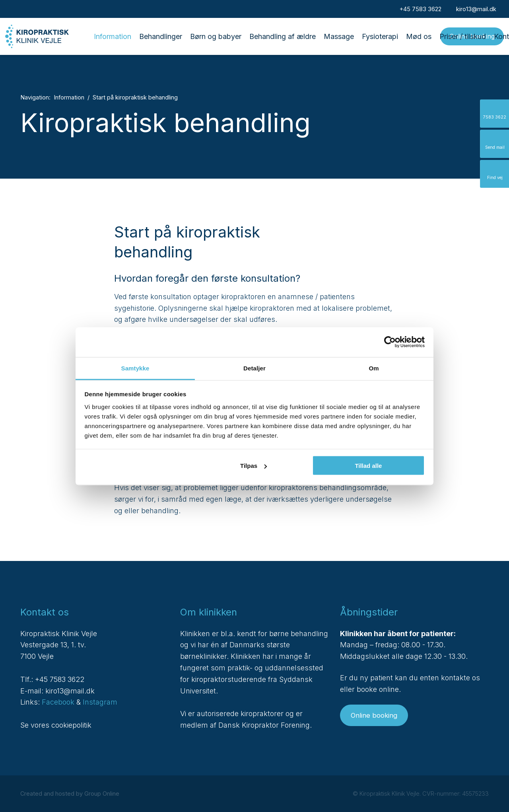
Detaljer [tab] (254, 368)
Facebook (58, 702)
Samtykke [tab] (135, 368)
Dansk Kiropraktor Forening (264, 725)
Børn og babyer (216, 36)
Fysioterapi (380, 36)
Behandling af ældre (283, 36)
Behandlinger (161, 36)
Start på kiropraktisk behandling (135, 97)
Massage (339, 36)
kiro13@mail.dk (70, 691)
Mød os (419, 36)
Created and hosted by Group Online (70, 794)
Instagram (100, 702)
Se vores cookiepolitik (56, 725)
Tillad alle (368, 466)
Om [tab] (374, 368)
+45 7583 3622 (60, 679)
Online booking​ (374, 715)
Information (113, 36)
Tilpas (254, 466)
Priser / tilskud (463, 36)
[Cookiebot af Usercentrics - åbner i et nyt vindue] (390, 342)
